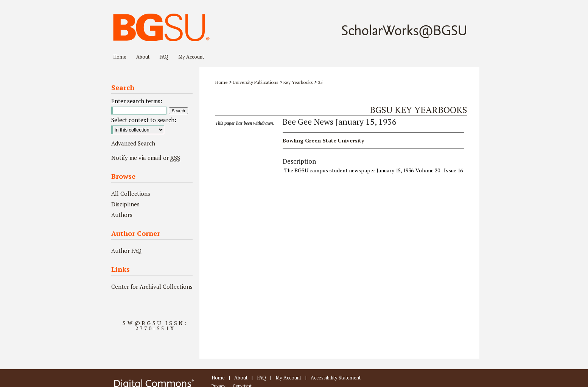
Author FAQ (126, 251)
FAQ (261, 378)
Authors (122, 215)
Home (222, 82)
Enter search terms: (137, 101)
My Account (288, 378)
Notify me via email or (146, 158)
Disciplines (125, 204)
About (241, 378)
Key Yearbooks (298, 82)
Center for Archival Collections (152, 286)
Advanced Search (133, 143)
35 (320, 82)
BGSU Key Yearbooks (418, 110)
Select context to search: (144, 120)
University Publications (256, 82)
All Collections (131, 193)
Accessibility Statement (336, 378)
